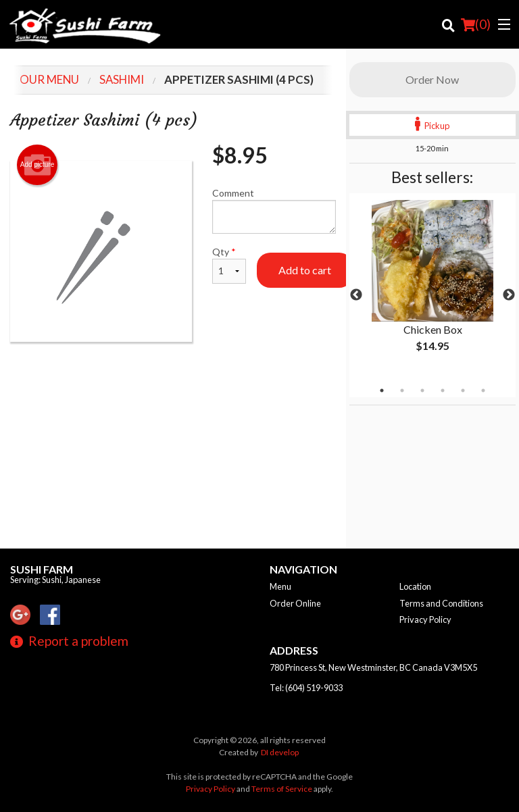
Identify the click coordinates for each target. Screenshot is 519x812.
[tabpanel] (432, 287)
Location (415, 586)
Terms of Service (282, 789)
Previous (356, 295)
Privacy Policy (425, 619)
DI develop (280, 752)
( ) (476, 24)
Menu (280, 586)
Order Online (295, 603)
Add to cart (305, 270)
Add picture (38, 165)
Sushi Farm (42, 569)
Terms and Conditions (441, 603)
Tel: (306, 688)
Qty (229, 265)
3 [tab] (422, 390)
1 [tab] (382, 390)
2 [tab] (402, 390)
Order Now (432, 79)
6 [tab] (483, 390)
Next (509, 295)
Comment (274, 210)
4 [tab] (443, 390)
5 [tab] (463, 390)
